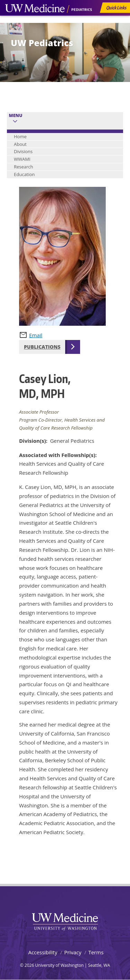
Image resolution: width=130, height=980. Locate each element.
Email (36, 335)
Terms (96, 952)
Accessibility (43, 952)
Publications (42, 347)
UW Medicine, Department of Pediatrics (49, 22)
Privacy (73, 952)
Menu (16, 115)
